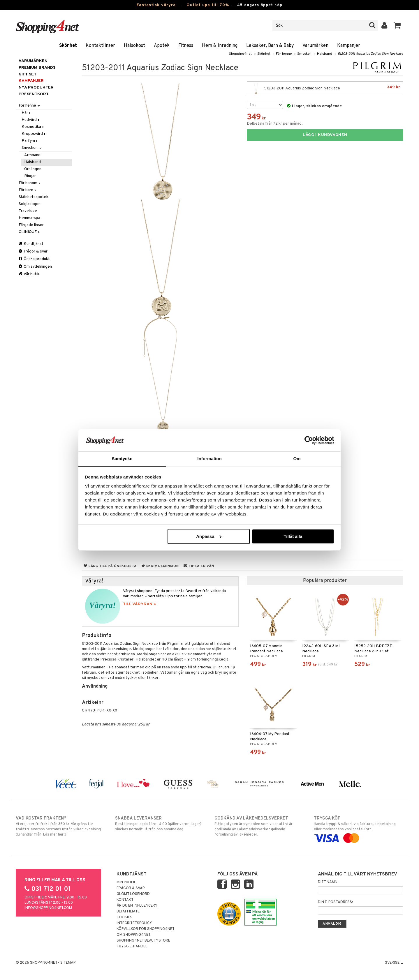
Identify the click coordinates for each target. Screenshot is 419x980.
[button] (397, 26)
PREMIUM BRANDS (37, 68)
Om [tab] (297, 459)
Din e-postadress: (335, 902)
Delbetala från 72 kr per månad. (275, 124)
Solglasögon (30, 204)
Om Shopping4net (134, 935)
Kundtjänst (31, 244)
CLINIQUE (30, 232)
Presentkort (34, 94)
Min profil (126, 882)
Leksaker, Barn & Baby (270, 46)
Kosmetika (33, 127)
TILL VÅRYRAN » (139, 604)
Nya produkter (36, 88)
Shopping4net (240, 54)
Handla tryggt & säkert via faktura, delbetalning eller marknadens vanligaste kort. (359, 828)
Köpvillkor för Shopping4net (146, 929)
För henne (284, 54)
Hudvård (31, 120)
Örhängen (33, 169)
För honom (30, 183)
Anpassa (209, 536)
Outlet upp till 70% (208, 5)
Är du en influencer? (137, 906)
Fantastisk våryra (156, 5)
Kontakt (125, 900)
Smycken (304, 54)
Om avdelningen (35, 267)
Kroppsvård (34, 134)
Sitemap (68, 963)
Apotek (162, 46)
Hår (27, 113)
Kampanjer (349, 46)
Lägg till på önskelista (110, 566)
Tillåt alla (293, 536)
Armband (32, 155)
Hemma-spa (29, 218)
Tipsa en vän (199, 566)
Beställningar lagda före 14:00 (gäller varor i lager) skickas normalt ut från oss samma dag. (160, 824)
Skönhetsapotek (34, 197)
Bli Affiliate (128, 912)
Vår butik (29, 274)
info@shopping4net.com (48, 908)
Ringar (30, 176)
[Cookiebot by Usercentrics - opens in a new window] (309, 440)
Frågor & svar (33, 251)
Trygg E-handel (132, 947)
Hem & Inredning (220, 46)
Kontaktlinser (100, 46)
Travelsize (28, 211)
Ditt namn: (328, 882)
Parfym (30, 141)
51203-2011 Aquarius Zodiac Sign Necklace (370, 54)
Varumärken (315, 46)
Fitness (186, 46)
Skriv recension (160, 566)
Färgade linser (31, 225)
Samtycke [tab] (122, 459)
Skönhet (68, 46)
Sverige (394, 963)
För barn (28, 190)
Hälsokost (134, 46)
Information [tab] (209, 459)
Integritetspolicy (134, 923)
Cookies (124, 917)
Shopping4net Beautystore (143, 941)
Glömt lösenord (133, 894)
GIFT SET (28, 74)
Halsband (325, 54)
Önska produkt (34, 259)
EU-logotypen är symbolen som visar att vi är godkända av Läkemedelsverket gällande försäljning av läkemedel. (259, 826)
